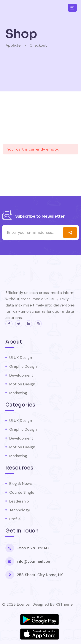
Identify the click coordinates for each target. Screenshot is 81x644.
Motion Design (22, 384)
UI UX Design (21, 358)
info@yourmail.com (34, 561)
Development (21, 375)
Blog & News (21, 484)
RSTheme (64, 604)
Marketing (18, 393)
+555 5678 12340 (33, 548)
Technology (20, 510)
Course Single (22, 492)
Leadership (19, 501)
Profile (15, 519)
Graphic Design (23, 366)
